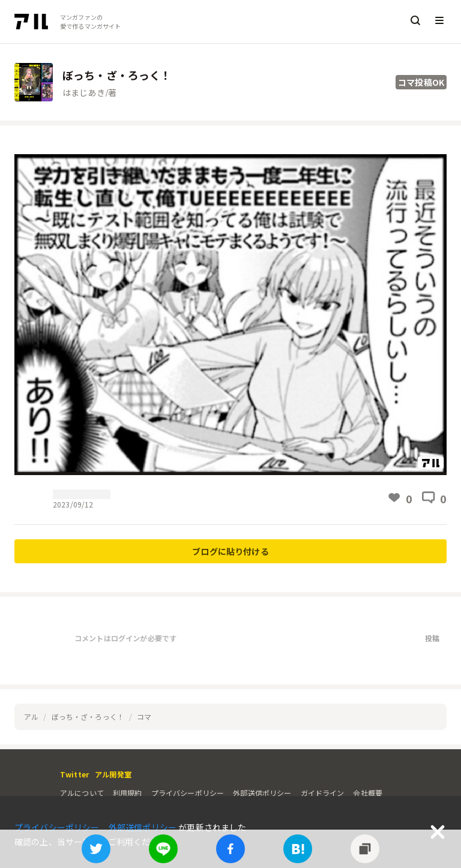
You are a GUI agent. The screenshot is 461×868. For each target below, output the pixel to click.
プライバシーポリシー (188, 793)
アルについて (82, 793)
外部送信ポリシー (262, 793)
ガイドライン (323, 793)
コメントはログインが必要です (125, 638)
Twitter (74, 774)
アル (31, 717)
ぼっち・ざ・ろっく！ (88, 717)
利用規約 (128, 793)
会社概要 (368, 793)
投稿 (432, 638)
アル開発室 (113, 774)
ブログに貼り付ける (230, 551)
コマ (144, 717)
